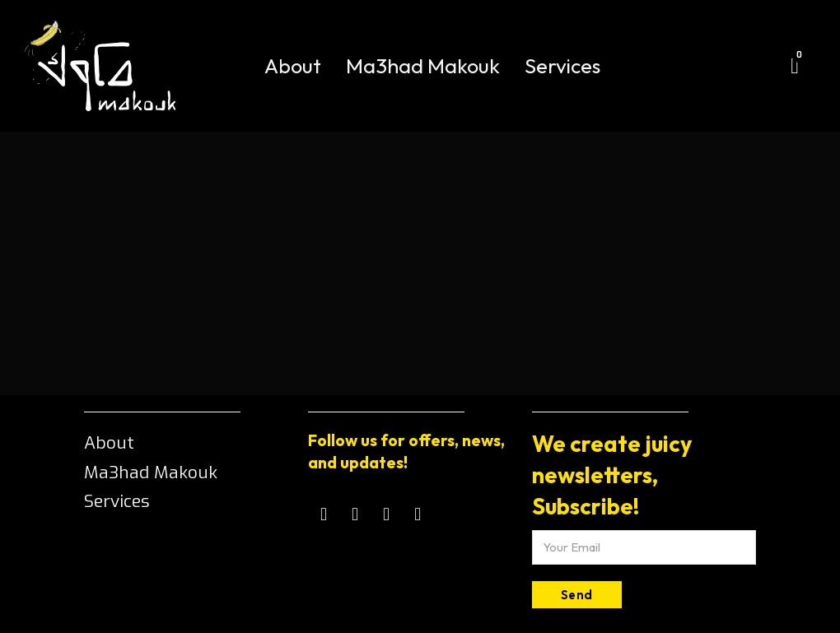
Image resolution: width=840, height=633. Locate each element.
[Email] (644, 547)
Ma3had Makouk (423, 66)
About (293, 66)
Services (562, 66)
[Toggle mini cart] (795, 66)
